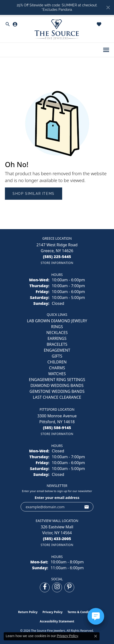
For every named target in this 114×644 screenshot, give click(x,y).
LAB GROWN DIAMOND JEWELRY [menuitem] (57, 321)
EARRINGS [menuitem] (57, 338)
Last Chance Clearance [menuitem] (57, 397)
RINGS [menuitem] (57, 327)
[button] (8, 24)
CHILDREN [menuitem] (57, 362)
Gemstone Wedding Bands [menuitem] (57, 391)
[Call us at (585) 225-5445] (57, 257)
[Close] (108, 7)
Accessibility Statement (57, 621)
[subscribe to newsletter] (87, 507)
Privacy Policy (53, 612)
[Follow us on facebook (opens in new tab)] (45, 587)
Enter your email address (57, 497)
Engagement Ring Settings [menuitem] (57, 380)
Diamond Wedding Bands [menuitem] (57, 385)
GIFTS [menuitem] (57, 356)
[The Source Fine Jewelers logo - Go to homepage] (57, 30)
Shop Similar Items (34, 194)
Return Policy (28, 612)
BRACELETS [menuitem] (57, 344)
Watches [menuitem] (57, 374)
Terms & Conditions (82, 612)
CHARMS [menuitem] (57, 368)
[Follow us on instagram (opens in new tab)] (57, 587)
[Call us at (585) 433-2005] (57, 539)
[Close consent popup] (96, 636)
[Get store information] (57, 263)
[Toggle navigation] (106, 50)
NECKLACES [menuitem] (57, 333)
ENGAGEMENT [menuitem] (57, 350)
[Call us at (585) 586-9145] (57, 428)
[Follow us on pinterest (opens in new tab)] (69, 587)
